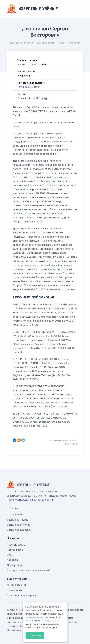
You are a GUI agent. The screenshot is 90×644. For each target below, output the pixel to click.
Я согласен (35, 635)
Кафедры (12, 560)
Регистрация (14, 590)
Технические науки (29, 87)
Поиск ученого (16, 514)
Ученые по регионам (19, 525)
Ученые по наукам (18, 520)
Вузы (10, 555)
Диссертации (15, 565)
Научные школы (16, 545)
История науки (15, 550)
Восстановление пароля (21, 595)
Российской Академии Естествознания (30, 500)
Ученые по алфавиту (19, 530)
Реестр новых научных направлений (28, 570)
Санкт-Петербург (38, 98)
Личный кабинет (17, 585)
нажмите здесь (50, 627)
